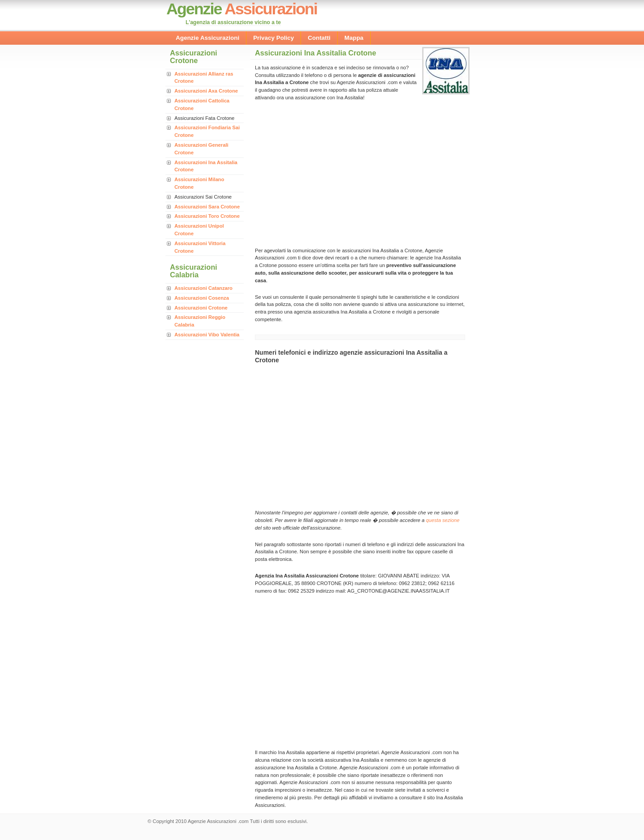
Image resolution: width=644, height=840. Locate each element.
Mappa (354, 38)
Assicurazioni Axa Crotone (206, 91)
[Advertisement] (330, 173)
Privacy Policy (273, 38)
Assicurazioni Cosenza (202, 298)
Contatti (319, 38)
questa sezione (443, 520)
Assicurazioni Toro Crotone (207, 216)
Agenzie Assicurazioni (208, 38)
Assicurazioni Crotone (201, 308)
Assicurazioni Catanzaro (203, 288)
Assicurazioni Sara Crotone (207, 207)
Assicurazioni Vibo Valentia (207, 335)
